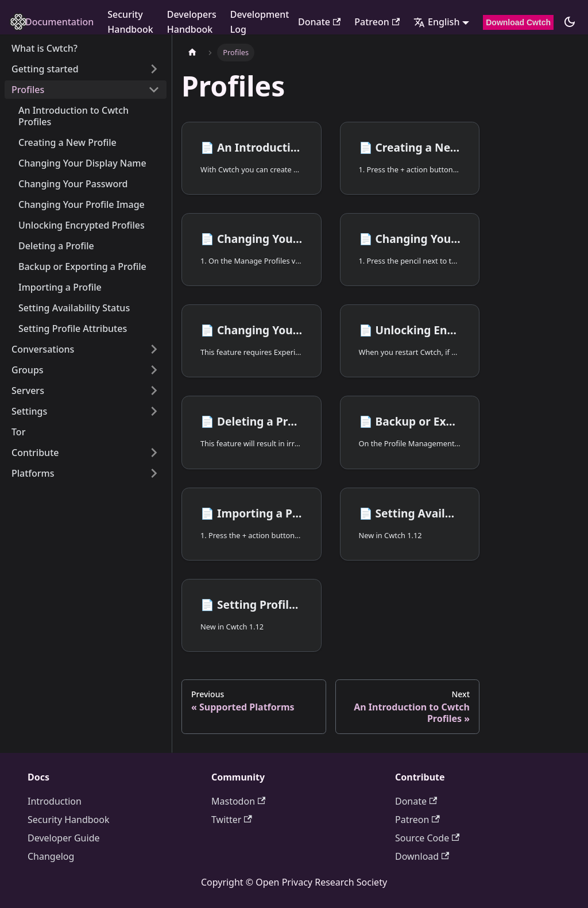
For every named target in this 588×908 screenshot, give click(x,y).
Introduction (55, 801)
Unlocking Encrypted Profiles (82, 225)
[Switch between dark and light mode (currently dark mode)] (570, 22)
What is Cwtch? (45, 48)
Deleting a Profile (56, 246)
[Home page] (192, 53)
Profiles (28, 90)
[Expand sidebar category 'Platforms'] (154, 473)
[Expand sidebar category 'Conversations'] (154, 349)
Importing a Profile (60, 287)
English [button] (436, 22)
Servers (28, 391)
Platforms (33, 473)
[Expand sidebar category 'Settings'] (154, 411)
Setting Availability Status (74, 308)
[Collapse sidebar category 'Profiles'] (154, 90)
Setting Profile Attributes (73, 329)
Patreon (377, 22)
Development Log (260, 22)
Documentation (59, 22)
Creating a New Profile (67, 142)
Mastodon (238, 801)
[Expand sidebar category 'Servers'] (154, 391)
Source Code (427, 838)
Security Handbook (130, 22)
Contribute (35, 453)
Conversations (43, 349)
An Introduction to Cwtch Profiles (73, 116)
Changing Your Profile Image (82, 204)
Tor (18, 432)
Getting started (45, 69)
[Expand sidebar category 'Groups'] (154, 370)
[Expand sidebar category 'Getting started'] (154, 69)
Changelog (51, 856)
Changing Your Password (73, 184)
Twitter (232, 820)
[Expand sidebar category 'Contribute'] (154, 453)
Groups (28, 370)
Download (422, 856)
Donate (319, 22)
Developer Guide (64, 838)
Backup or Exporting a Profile (82, 266)
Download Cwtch (518, 22)
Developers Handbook (192, 22)
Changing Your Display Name (82, 163)
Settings (29, 411)
